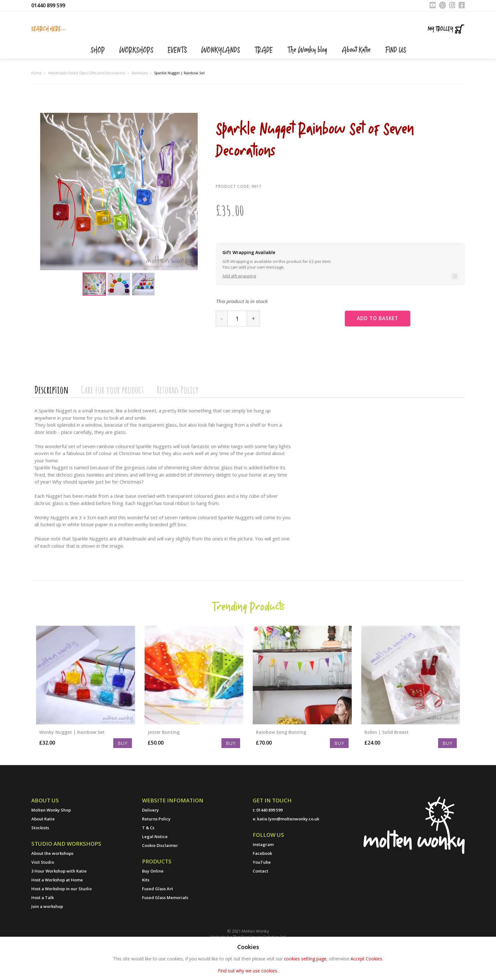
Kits (146, 911)
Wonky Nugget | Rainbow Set (72, 763)
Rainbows (140, 104)
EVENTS (178, 81)
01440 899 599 (48, 5)
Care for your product (112, 420)
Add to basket (384, 350)
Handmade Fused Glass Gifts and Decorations (87, 104)
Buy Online (153, 902)
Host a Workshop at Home (57, 911)
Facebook (262, 884)
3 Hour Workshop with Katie (59, 902)
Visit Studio (43, 893)
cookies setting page (305, 959)
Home (37, 104)
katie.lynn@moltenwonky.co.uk (288, 850)
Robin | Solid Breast (387, 763)
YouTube (262, 893)
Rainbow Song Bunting (281, 763)
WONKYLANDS (221, 81)
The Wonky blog (308, 81)
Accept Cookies (366, 959)
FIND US (395, 81)
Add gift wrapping (239, 307)
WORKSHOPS (137, 81)
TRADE (264, 81)
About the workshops (52, 884)
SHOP (99, 81)
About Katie (357, 81)
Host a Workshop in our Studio (62, 920)
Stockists (40, 859)
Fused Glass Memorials (165, 928)
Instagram (263, 875)
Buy (123, 774)
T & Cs (148, 859)
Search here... (49, 29)
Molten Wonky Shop (51, 841)
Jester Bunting (164, 763)
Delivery (150, 841)
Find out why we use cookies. (248, 971)
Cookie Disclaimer (160, 876)
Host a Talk (43, 928)
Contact (260, 902)
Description (51, 420)
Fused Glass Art (158, 920)
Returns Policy (178, 420)
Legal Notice (155, 867)
